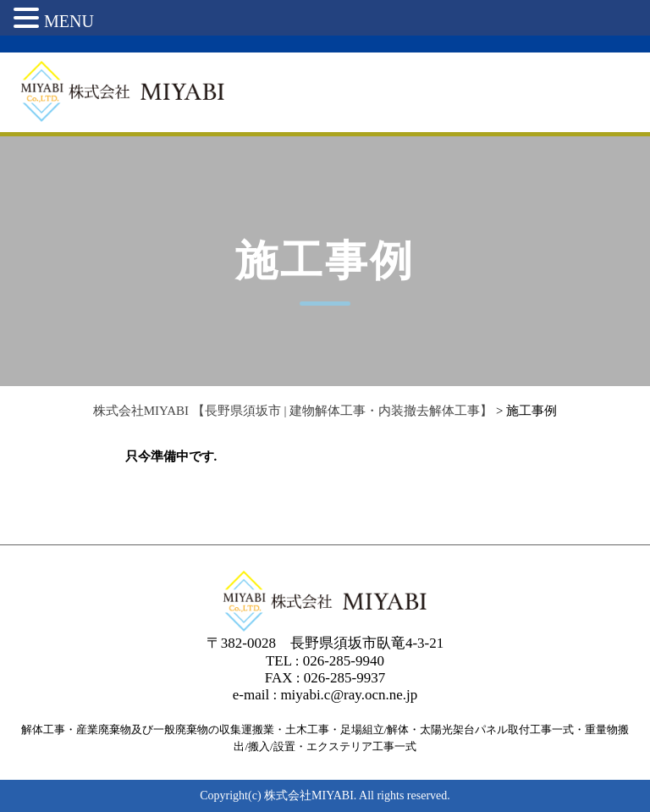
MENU (69, 21)
